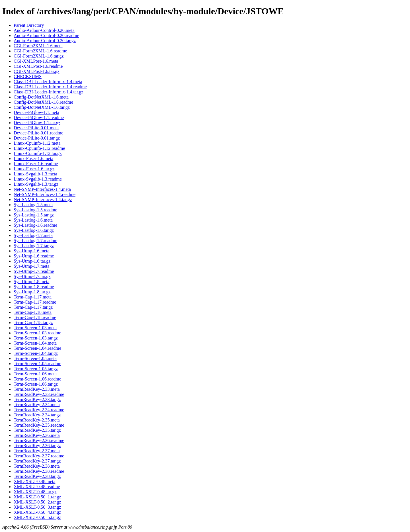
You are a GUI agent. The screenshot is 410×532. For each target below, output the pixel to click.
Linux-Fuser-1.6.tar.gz (34, 169)
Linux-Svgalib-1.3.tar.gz (36, 184)
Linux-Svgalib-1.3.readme (38, 179)
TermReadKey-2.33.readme (39, 394)
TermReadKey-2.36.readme (39, 440)
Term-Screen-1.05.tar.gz (36, 369)
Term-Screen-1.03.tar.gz (36, 338)
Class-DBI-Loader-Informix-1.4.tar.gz (49, 92)
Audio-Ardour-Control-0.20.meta (44, 30)
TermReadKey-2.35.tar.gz (37, 430)
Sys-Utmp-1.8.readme (34, 287)
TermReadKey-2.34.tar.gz (37, 415)
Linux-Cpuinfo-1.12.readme (39, 148)
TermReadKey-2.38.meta (37, 466)
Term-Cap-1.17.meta (33, 297)
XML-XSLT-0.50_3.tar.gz (37, 507)
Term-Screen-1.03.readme (37, 333)
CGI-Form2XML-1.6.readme (40, 51)
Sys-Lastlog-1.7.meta (33, 235)
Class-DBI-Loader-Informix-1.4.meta (48, 82)
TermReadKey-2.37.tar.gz (37, 461)
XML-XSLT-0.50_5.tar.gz (37, 517)
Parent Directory (29, 25)
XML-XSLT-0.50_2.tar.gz (37, 502)
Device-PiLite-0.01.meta (36, 128)
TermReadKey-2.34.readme (39, 410)
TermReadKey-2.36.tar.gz (37, 446)
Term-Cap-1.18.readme (35, 317)
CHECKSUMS (28, 76)
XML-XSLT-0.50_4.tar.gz (37, 512)
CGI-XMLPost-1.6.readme (38, 66)
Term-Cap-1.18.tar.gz (33, 323)
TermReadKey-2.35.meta (37, 420)
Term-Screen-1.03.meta (35, 328)
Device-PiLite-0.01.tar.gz (37, 138)
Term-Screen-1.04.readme (37, 348)
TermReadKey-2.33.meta (37, 389)
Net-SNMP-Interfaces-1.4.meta (42, 189)
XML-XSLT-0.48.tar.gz (35, 492)
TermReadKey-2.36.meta (37, 435)
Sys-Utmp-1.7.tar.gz (32, 276)
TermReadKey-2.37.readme (39, 456)
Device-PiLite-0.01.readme (38, 133)
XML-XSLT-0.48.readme (37, 487)
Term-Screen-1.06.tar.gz (36, 384)
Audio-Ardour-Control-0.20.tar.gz (45, 41)
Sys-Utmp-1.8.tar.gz (32, 292)
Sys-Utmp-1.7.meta (31, 266)
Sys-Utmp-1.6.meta (31, 251)
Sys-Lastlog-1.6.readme (35, 225)
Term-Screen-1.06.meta (35, 374)
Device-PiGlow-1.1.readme (39, 117)
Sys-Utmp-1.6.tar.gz (32, 261)
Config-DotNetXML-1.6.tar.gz (42, 107)
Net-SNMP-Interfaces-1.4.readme (45, 194)
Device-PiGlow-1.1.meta (36, 112)
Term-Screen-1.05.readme (37, 364)
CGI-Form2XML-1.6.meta (38, 46)
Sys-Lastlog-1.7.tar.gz (34, 246)
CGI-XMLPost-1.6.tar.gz (36, 71)
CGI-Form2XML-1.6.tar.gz (39, 56)
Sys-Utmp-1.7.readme (34, 271)
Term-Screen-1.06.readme (37, 379)
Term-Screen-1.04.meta (35, 343)
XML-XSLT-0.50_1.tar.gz (37, 497)
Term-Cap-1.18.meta (33, 312)
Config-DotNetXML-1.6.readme (43, 102)
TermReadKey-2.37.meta (37, 451)
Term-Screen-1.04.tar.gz (36, 353)
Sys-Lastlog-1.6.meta (33, 220)
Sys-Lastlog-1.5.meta (33, 205)
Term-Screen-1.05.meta (35, 358)
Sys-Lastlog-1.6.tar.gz (34, 230)
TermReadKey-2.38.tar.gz (37, 476)
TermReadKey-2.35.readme (39, 425)
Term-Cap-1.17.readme (35, 302)
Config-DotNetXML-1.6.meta (41, 97)
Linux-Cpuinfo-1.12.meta (37, 143)
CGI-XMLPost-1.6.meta (36, 61)
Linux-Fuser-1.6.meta (33, 158)
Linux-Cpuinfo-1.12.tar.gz (38, 153)
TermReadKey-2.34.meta (37, 405)
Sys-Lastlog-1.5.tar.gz (34, 215)
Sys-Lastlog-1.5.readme (35, 210)
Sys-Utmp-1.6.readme (34, 256)
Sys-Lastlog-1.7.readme (35, 241)
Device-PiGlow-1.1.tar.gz (37, 123)
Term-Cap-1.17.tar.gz (33, 307)
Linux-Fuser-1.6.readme (36, 164)
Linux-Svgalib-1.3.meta (35, 174)
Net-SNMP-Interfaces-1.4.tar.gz (43, 199)
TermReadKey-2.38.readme (39, 471)
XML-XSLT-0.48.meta (34, 481)
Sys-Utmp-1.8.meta (31, 282)
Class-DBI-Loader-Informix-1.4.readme (50, 87)
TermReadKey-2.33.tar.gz (37, 399)
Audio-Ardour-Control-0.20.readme (46, 35)
